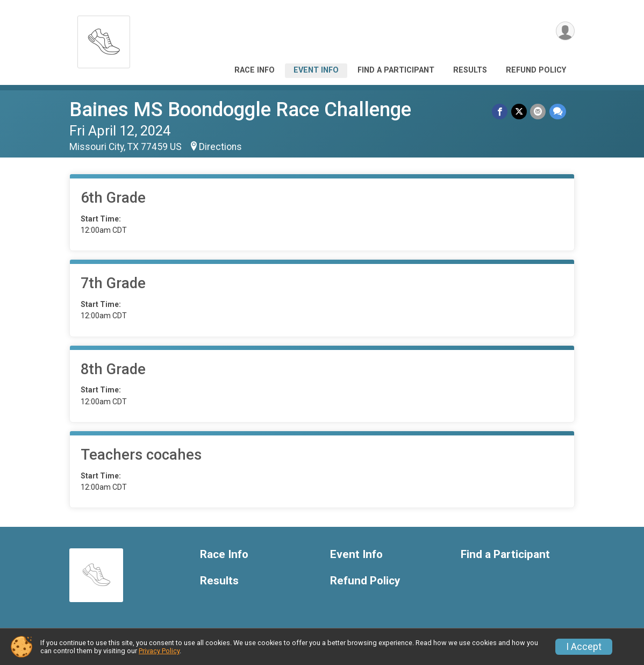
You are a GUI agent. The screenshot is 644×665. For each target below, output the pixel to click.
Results (470, 70)
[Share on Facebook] (501, 112)
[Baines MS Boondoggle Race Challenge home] (104, 39)
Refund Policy (536, 70)
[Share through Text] (558, 112)
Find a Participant (396, 70)
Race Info (255, 70)
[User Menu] (565, 31)
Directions (220, 147)
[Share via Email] (538, 112)
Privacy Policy (159, 651)
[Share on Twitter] (520, 112)
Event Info (316, 70)
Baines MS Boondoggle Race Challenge (240, 109)
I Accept (584, 647)
